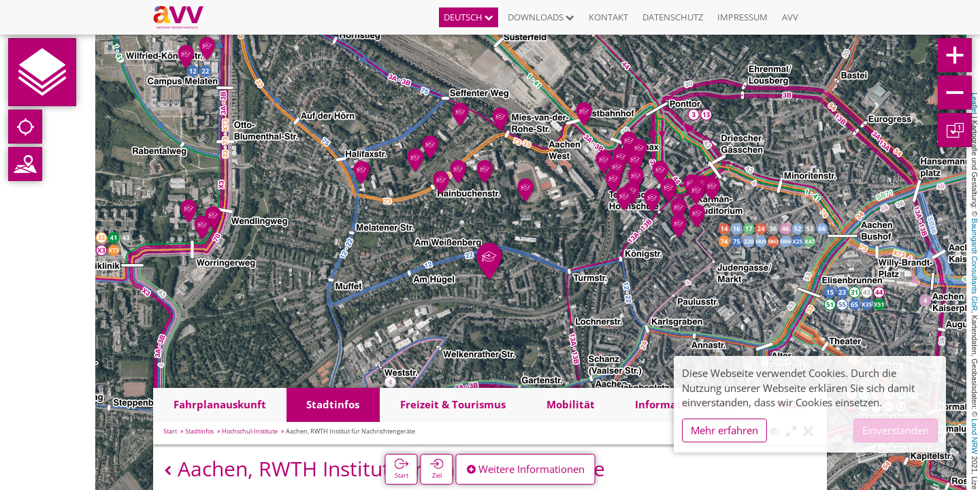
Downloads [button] (541, 17)
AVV (790, 17)
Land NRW (975, 436)
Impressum (742, 17)
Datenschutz (673, 17)
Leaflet (975, 103)
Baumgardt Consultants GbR (975, 265)
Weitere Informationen (526, 469)
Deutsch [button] (469, 17)
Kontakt (608, 17)
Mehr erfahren (724, 430)
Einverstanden (896, 430)
